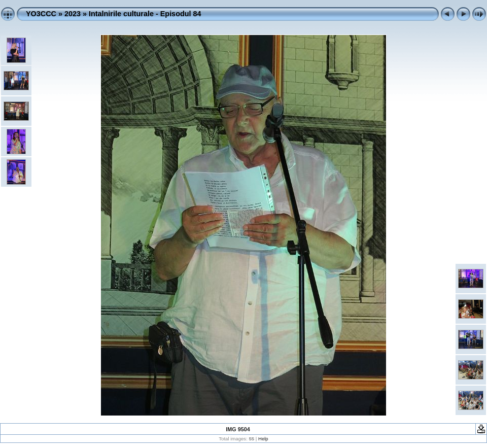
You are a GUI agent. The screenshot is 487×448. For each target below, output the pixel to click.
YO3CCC (41, 14)
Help (263, 439)
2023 (73, 14)
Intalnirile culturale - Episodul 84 (145, 14)
